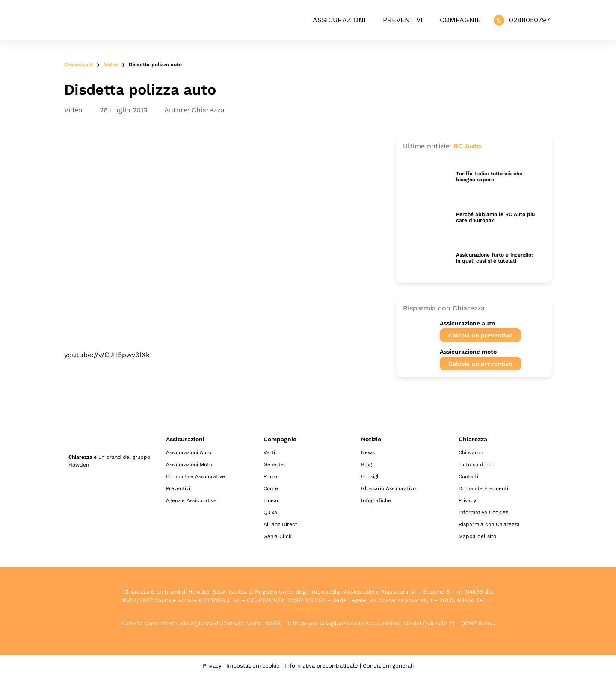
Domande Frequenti (483, 488)
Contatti (468, 476)
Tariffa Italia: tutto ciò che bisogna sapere (489, 177)
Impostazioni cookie (253, 666)
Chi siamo (471, 452)
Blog (366, 464)
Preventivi (403, 20)
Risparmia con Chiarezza (489, 524)
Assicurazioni (339, 20)
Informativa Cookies (483, 512)
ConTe (271, 488)
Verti (269, 452)
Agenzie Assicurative (191, 500)
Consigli (370, 476)
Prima (271, 476)
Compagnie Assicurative (195, 476)
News (368, 452)
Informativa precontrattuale (321, 666)
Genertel (274, 464)
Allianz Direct (280, 524)
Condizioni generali (388, 666)
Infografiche (376, 500)
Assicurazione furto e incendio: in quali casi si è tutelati (495, 258)
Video (111, 65)
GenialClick (278, 536)
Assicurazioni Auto (189, 452)
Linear (271, 500)
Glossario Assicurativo (388, 488)
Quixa (270, 512)
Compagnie (460, 20)
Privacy (467, 500)
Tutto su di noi (476, 464)
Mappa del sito (477, 536)
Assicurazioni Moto (189, 464)
